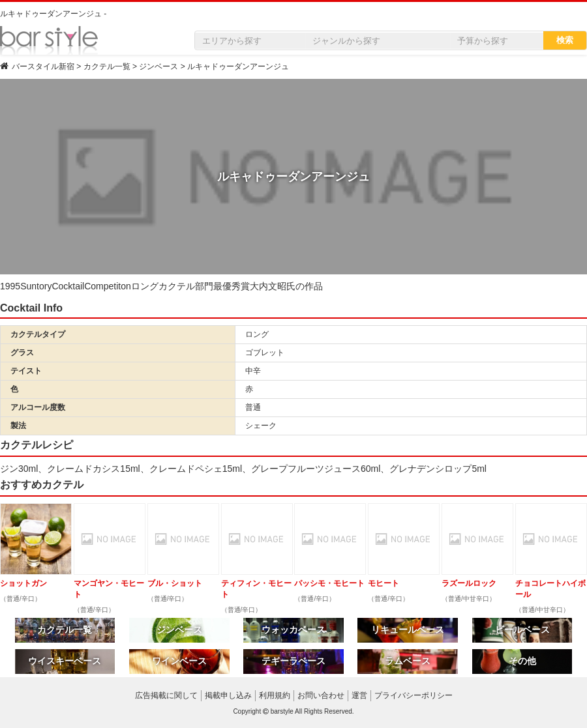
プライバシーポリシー (414, 695)
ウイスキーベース (65, 661)
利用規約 (275, 695)
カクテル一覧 (65, 630)
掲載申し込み (228, 695)
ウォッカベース (293, 630)
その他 (522, 661)
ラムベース (408, 661)
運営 (359, 695)
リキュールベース (408, 630)
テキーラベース (293, 661)
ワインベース (179, 661)
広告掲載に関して (166, 695)
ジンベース (179, 630)
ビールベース (522, 630)
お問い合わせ (321, 695)
